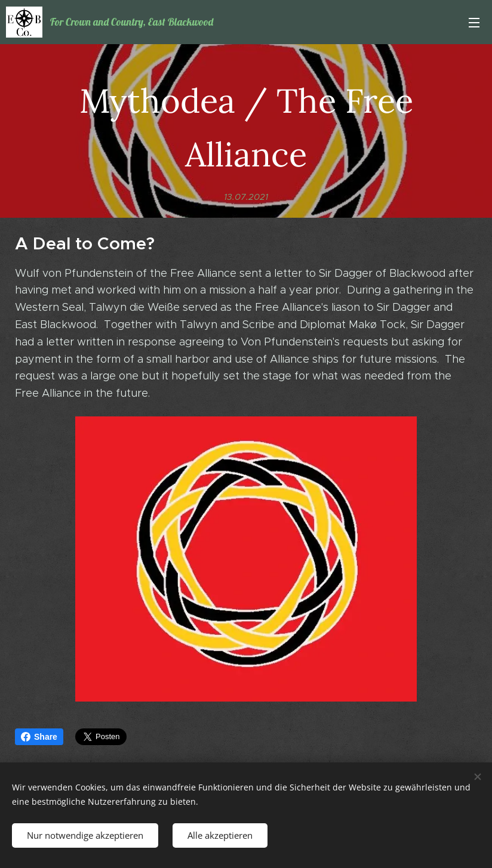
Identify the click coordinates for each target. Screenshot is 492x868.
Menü (474, 23)
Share (39, 737)
